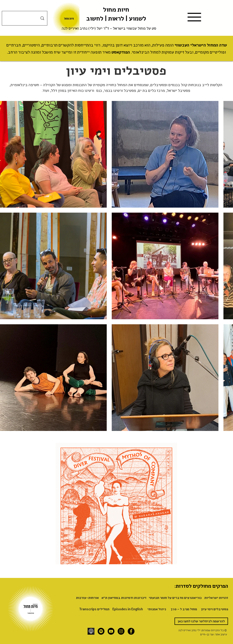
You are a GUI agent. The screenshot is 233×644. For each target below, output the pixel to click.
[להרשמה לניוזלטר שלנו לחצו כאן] (201, 621)
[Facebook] (131, 631)
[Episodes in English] (128, 609)
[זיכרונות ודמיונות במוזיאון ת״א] (124, 598)
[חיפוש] (25, 18)
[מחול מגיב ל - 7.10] (184, 609)
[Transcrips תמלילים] (94, 609)
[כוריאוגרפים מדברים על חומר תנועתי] (175, 598)
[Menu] (194, 17)
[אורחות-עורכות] (87, 598)
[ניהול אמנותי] (157, 609)
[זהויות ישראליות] (216, 598)
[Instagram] (121, 631)
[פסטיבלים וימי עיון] (215, 609)
